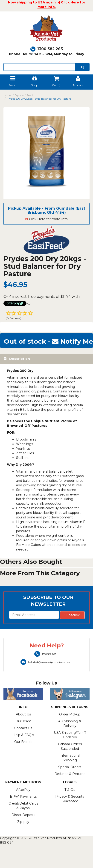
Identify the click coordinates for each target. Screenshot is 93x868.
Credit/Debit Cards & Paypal (23, 806)
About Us (23, 714)
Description (20, 359)
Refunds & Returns (70, 774)
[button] (46, 316)
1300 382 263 (47, 49)
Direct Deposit (23, 815)
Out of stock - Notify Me (48, 341)
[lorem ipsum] (40, 67)
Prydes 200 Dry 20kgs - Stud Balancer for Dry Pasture (39, 99)
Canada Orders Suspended (70, 746)
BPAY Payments (23, 797)
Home (7, 95)
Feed (30, 95)
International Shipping (70, 758)
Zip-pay (23, 822)
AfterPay (23, 790)
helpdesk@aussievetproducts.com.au (45, 662)
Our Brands (23, 742)
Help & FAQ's (23, 735)
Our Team (23, 721)
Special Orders (70, 767)
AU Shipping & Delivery (70, 723)
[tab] (46, 359)
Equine (19, 95)
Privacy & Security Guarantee (70, 799)
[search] (83, 67)
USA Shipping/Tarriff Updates (70, 735)
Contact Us (23, 728)
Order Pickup (70, 714)
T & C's (70, 790)
